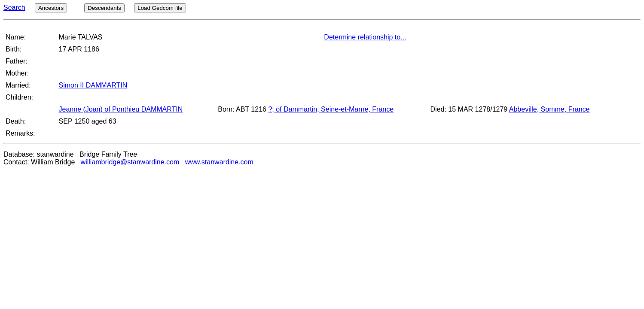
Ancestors (51, 8)
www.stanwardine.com (219, 162)
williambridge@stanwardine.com (130, 162)
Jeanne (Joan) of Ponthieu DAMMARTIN (121, 109)
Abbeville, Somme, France (549, 109)
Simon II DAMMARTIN (93, 85)
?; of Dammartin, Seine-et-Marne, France (331, 109)
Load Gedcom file (160, 8)
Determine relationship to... (365, 37)
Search (14, 8)
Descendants (104, 8)
